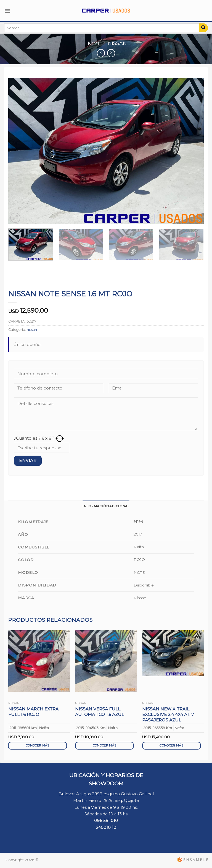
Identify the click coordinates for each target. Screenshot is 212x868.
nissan (117, 43)
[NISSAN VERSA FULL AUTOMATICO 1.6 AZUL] (106, 661)
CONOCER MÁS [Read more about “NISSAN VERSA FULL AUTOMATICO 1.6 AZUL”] (105, 746)
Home (93, 43)
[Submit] (203, 28)
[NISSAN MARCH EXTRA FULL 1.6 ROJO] (39, 661)
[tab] (106, 506)
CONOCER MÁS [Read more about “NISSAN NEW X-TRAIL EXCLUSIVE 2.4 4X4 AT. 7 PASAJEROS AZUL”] (171, 746)
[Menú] (7, 11)
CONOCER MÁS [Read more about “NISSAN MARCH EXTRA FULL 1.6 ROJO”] (38, 746)
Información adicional (106, 506)
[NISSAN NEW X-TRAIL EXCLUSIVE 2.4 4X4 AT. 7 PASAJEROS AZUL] (173, 653)
